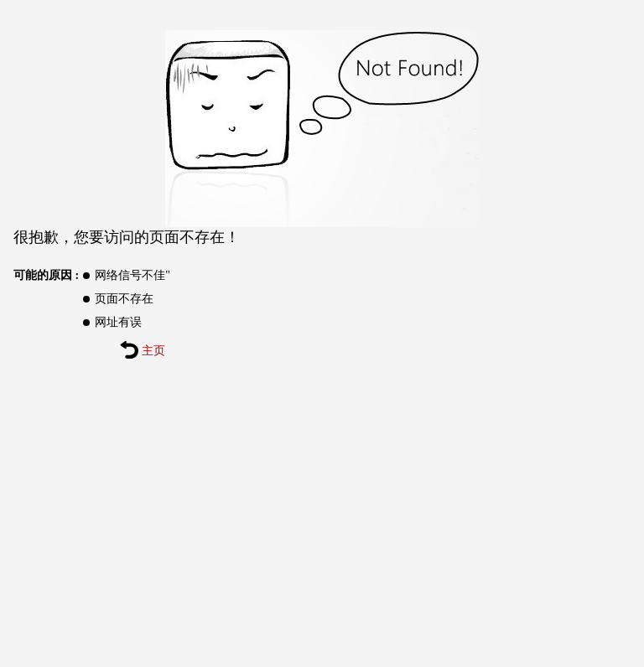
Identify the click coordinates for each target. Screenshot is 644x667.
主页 (142, 351)
